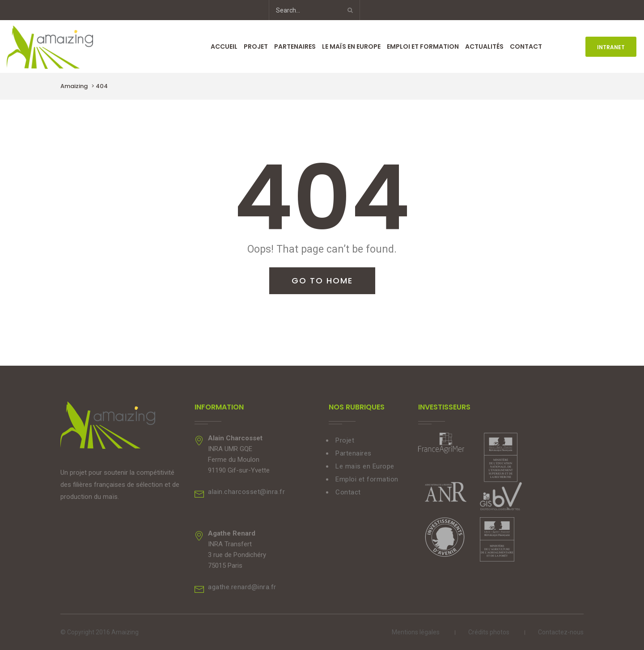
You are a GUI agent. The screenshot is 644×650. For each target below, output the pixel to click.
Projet (256, 46)
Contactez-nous (561, 632)
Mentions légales (416, 632)
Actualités (484, 46)
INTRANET (611, 47)
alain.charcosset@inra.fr (246, 492)
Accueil (224, 46)
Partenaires (295, 46)
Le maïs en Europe (351, 46)
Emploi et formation (423, 46)
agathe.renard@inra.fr (242, 587)
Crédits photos (489, 632)
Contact (526, 46)
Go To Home (322, 281)
